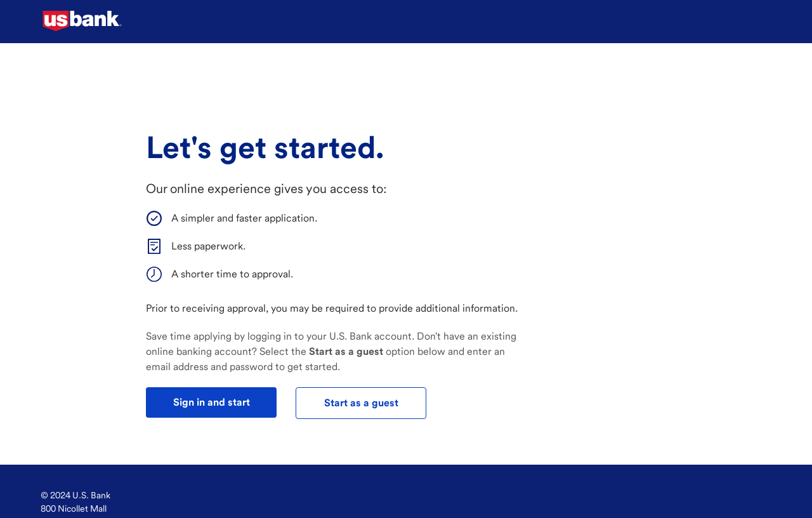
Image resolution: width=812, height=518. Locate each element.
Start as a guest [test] (361, 403)
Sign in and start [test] (212, 402)
